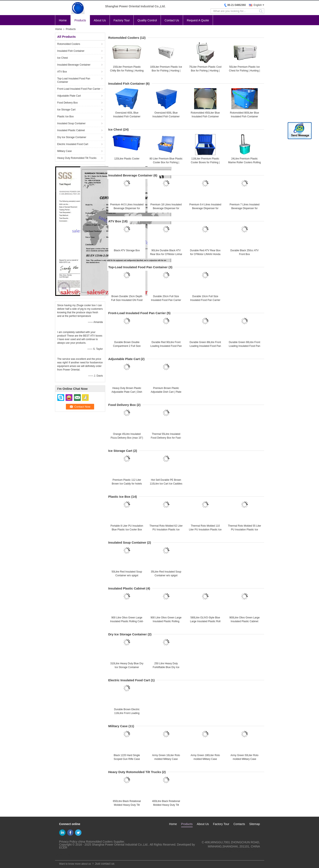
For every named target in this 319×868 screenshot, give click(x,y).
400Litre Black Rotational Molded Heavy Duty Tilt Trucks (166, 805)
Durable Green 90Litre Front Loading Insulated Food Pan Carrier (245, 346)
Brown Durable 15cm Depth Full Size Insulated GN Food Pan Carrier (127, 300)
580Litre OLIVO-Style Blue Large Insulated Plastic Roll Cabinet (205, 621)
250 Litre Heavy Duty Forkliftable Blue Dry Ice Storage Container (166, 667)
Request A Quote (198, 20)
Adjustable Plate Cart (69, 96)
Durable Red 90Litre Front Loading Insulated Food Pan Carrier (166, 346)
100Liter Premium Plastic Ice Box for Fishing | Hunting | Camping (166, 71)
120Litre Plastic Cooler (127, 159)
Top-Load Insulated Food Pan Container (74, 80)
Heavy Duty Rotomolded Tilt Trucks (77, 158)
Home (63, 20)
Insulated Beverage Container (74, 65)
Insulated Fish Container (71, 51)
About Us (100, 20)
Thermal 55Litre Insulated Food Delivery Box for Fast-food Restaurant (166, 438)
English (258, 5)
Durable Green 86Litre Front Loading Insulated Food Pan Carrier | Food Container (205, 346)
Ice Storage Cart (66, 110)
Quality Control (147, 20)
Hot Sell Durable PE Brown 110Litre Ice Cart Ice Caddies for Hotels (166, 484)
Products (80, 20)
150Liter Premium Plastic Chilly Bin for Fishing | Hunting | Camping (127, 71)
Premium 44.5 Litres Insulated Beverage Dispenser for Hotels (127, 208)
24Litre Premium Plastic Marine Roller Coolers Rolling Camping (245, 162)
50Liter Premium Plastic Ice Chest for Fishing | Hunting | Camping (245, 71)
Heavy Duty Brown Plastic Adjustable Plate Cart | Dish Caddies (127, 392)
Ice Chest (63, 58)
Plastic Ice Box (66, 117)
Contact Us (172, 20)
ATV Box (62, 72)
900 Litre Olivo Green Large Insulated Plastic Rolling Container (166, 621)
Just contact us (104, 864)
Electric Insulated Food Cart (73, 144)
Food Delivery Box (68, 103)
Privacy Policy (68, 842)
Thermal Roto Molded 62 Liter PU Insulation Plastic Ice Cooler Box (166, 530)
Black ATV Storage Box (127, 250)
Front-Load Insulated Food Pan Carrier (79, 89)
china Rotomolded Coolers (95, 842)
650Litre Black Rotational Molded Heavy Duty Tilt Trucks (127, 805)
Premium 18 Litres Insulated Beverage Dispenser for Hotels (166, 208)
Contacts (239, 824)
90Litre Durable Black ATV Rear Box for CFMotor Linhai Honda (166, 254)
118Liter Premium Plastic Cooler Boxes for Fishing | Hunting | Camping (205, 162)
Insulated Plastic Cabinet (71, 130)
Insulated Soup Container (71, 123)
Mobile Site (64, 855)
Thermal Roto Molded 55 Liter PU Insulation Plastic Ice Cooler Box (244, 530)
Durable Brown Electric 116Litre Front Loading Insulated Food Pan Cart (127, 713)
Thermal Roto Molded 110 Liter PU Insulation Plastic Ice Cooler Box (205, 530)
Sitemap (254, 824)
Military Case (65, 151)
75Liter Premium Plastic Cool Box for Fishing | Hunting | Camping (205, 71)
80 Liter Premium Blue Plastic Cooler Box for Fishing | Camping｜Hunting (166, 162)
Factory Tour (122, 20)
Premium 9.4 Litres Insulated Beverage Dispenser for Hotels (205, 208)
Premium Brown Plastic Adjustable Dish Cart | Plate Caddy (166, 392)
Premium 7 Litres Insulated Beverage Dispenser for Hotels (244, 208)
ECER (63, 847)
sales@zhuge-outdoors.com (242, 851)
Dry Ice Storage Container (72, 137)
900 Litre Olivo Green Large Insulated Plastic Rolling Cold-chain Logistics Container (127, 621)
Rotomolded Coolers (69, 44)
